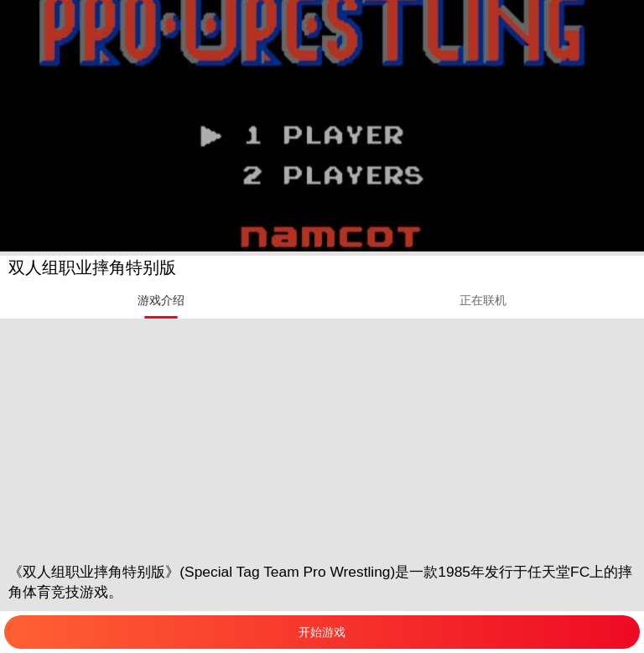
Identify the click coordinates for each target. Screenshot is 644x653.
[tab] (161, 300)
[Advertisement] (322, 436)
